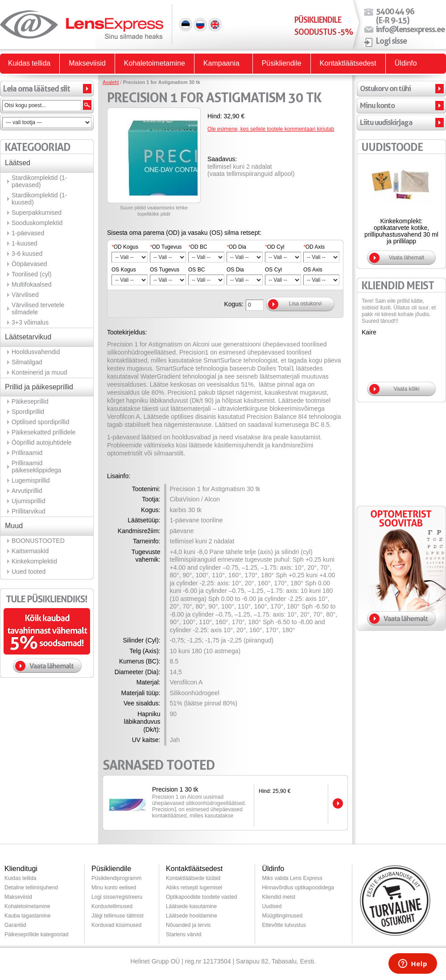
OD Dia (236, 247)
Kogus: (234, 304)
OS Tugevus (165, 270)
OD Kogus (125, 247)
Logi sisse (391, 41)
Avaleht (111, 82)
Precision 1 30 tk (175, 789)
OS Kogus (124, 270)
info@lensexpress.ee (410, 29)
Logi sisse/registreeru (117, 897)
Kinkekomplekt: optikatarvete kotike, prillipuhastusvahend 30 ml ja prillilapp (401, 231)
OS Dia (235, 270)
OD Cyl (275, 247)
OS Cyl (273, 270)
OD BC (198, 247)
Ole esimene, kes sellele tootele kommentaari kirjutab (271, 129)
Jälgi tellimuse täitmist (118, 916)
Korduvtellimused (112, 906)
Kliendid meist (279, 897)
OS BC (196, 270)
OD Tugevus (166, 247)
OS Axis (313, 270)
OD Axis (314, 247)
